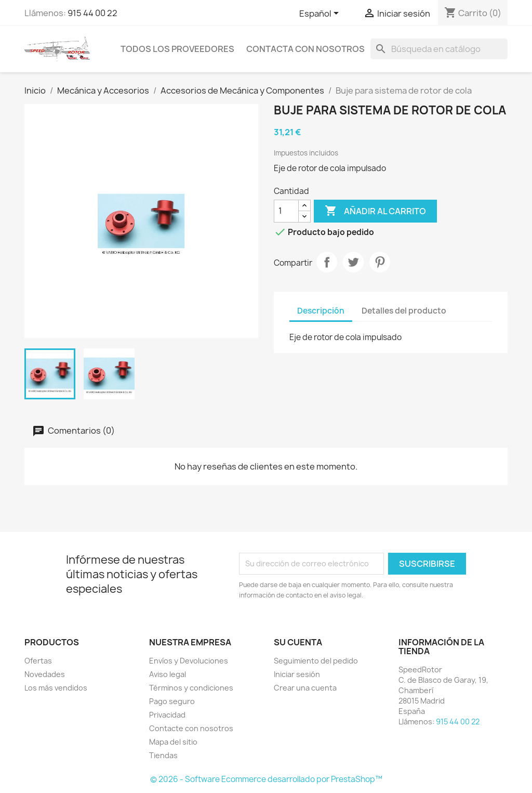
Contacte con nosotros (191, 728)
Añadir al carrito (375, 211)
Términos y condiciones (191, 688)
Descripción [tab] (321, 311)
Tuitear (353, 262)
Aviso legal (168, 674)
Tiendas (163, 755)
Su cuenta (298, 642)
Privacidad (167, 715)
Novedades (45, 674)
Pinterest (380, 262)
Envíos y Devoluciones (189, 661)
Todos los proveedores (177, 49)
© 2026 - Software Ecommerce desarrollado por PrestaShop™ (266, 779)
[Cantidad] (286, 211)
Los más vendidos (56, 688)
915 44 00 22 (92, 13)
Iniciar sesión (297, 674)
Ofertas (38, 661)
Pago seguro (172, 701)
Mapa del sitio (173, 742)
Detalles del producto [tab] (404, 311)
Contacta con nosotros (305, 49)
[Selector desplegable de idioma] (321, 14)
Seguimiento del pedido (316, 661)
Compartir (327, 262)
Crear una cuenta (305, 688)
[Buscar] (439, 49)
